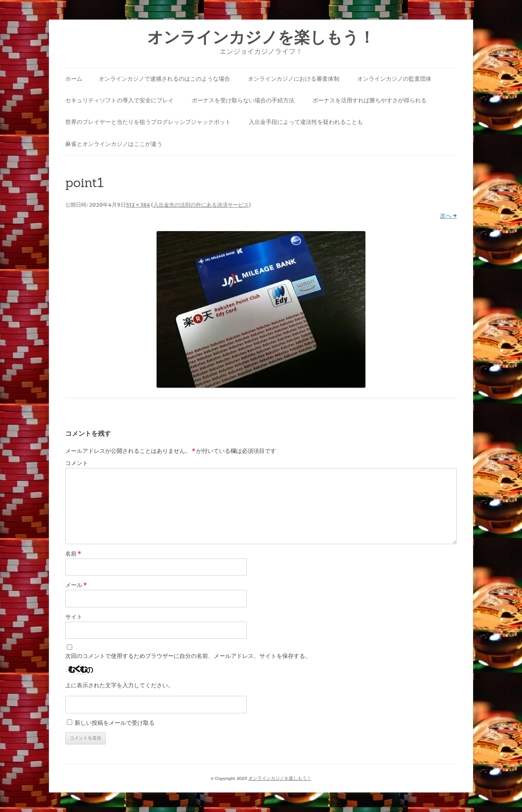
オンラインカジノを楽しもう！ (261, 37)
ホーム (74, 79)
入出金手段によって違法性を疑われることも (306, 122)
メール (76, 585)
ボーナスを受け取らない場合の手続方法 (243, 100)
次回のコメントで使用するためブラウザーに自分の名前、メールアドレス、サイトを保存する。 (188, 656)
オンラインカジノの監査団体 (394, 79)
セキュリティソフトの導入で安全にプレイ (119, 100)
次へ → (448, 216)
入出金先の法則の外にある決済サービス (201, 205)
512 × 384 (138, 205)
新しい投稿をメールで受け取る (115, 723)
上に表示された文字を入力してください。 (119, 685)
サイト (74, 617)
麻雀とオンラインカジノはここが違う (114, 144)
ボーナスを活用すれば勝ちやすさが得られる (369, 100)
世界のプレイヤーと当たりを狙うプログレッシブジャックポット (148, 122)
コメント (77, 463)
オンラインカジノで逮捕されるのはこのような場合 (164, 79)
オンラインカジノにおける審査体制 (294, 79)
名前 (73, 554)
